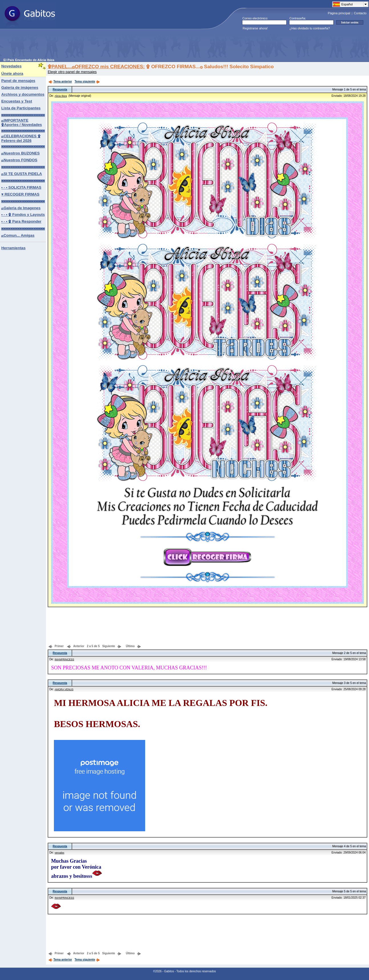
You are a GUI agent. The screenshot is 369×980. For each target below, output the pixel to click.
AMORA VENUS (64, 689)
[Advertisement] (107, 45)
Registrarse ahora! (255, 28)
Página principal (339, 13)
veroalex (59, 853)
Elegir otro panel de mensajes (72, 72)
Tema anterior (60, 82)
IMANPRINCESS (64, 659)
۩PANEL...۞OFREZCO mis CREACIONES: (96, 67)
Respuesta (60, 89)
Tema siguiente (87, 82)
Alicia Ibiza (61, 96)
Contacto (360, 13)
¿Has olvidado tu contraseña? (310, 28)
